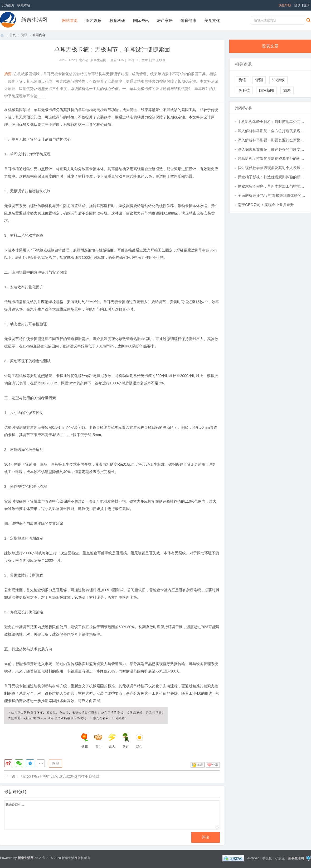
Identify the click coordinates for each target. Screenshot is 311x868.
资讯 (24, 35)
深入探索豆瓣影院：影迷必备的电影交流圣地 (272, 149)
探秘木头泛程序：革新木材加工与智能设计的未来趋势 (272, 186)
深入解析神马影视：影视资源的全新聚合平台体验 (272, 140)
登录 (297, 5)
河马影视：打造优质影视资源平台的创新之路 (272, 159)
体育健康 (188, 20)
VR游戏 (278, 80)
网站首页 (70, 20)
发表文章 (270, 46)
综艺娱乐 (94, 20)
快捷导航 (285, 5)
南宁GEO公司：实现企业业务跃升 (266, 205)
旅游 (287, 90)
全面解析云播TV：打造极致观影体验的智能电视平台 (272, 195)
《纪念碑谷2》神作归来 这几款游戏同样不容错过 (59, 776)
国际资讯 (141, 20)
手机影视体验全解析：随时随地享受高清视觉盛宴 (272, 122)
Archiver (253, 858)
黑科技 (244, 90)
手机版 (267, 858)
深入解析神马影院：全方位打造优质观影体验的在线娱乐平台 (272, 131)
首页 (2, 35)
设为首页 (8, 5)
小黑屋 (280, 858)
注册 (307, 5)
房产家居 (165, 20)
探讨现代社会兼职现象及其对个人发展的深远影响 (272, 168)
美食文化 (212, 20)
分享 (215, 765)
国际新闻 (266, 90)
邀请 (200, 765)
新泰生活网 (34, 20)
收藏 (55, 764)
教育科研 (117, 20)
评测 (259, 80)
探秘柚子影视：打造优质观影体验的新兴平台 (272, 177)
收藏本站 (24, 5)
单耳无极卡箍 (45, 110)
